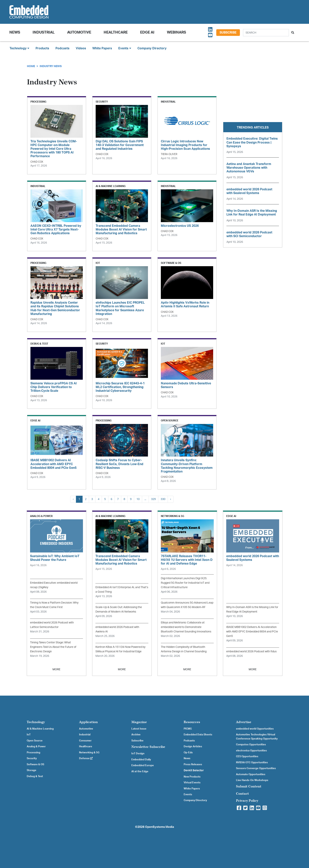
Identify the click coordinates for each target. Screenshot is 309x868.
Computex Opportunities (251, 745)
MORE (56, 669)
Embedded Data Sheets (198, 735)
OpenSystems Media (159, 827)
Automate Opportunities (251, 774)
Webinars (176, 32)
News (187, 758)
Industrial (44, 32)
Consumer (85, 741)
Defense (86, 758)
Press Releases (193, 764)
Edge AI (147, 32)
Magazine (139, 722)
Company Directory (152, 48)
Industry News (51, 66)
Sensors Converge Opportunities (256, 768)
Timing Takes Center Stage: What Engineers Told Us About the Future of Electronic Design (53, 647)
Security (32, 758)
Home (31, 66)
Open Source (35, 741)
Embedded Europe (143, 765)
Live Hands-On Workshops (252, 780)
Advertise (244, 722)
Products (42, 48)
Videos (81, 48)
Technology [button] (19, 48)
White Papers (102, 48)
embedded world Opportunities (255, 729)
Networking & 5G (89, 753)
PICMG (188, 729)
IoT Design (138, 754)
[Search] (266, 33)
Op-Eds (188, 753)
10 (138, 499)
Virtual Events (192, 783)
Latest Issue (139, 729)
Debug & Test (35, 776)
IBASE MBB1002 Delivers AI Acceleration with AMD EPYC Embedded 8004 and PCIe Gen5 (252, 632)
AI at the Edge (140, 771)
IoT (29, 735)
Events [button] (125, 48)
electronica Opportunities (251, 751)
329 (153, 499)
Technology (36, 722)
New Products (192, 777)
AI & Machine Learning (40, 729)
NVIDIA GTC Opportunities (252, 762)
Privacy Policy (247, 801)
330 (163, 499)
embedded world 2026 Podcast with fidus (251, 651)
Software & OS (35, 764)
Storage (32, 770)
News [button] (15, 32)
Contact (242, 794)
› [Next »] (171, 499)
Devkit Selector (194, 770)
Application (88, 722)
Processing (33, 753)
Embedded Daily (141, 760)
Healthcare (116, 32)
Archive (136, 735)
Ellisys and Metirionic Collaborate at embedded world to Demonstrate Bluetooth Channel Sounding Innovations (186, 627)
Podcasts (62, 48)
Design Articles (193, 747)
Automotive (79, 32)
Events (188, 794)
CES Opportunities (247, 756)
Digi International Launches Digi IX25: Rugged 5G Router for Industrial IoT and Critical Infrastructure (185, 583)
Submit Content (249, 786)
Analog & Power (36, 747)
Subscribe (228, 33)
